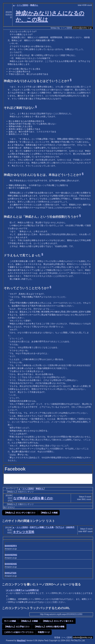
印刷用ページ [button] (44, 632)
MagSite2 (21, 640)
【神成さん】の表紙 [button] (49, 513)
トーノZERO (23, 5)
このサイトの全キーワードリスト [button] (19, 632)
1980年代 (70, 527)
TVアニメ (60, 527)
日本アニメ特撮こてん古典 (42, 527)
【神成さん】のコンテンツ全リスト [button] (20, 513)
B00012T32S (11, 573)
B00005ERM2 (11, 555)
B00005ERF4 (11, 546)
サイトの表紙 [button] (10, 621)
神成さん (34, 5)
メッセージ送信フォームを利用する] (23, 590)
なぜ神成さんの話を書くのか (33, 498)
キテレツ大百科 (24, 532)
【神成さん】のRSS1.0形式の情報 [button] (49, 627)
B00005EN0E (11, 564)
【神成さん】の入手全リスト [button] (17, 627)
